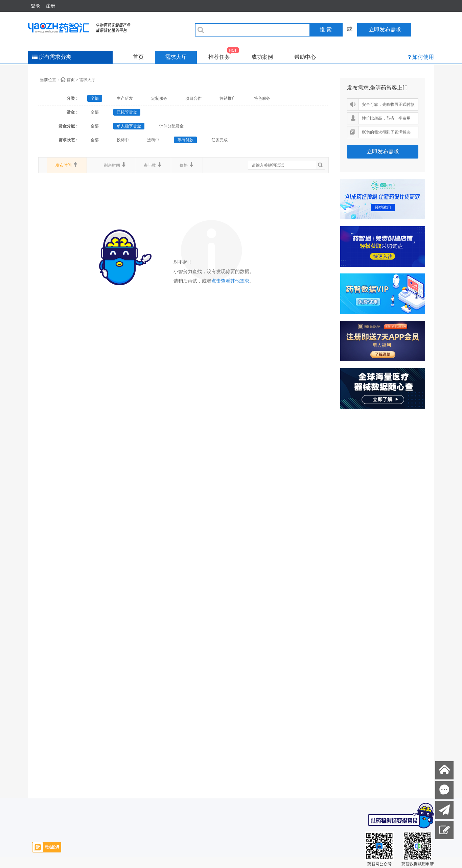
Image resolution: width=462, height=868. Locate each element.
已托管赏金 (127, 112)
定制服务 (159, 98)
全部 (95, 98)
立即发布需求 (383, 152)
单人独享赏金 (129, 126)
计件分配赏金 (171, 126)
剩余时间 (115, 165)
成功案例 (262, 57)
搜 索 (326, 30)
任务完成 (220, 140)
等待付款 (185, 140)
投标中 (123, 140)
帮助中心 (305, 57)
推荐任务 (224, 55)
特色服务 (262, 98)
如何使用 (423, 57)
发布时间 (67, 165)
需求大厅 (176, 57)
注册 (50, 6)
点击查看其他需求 (230, 281)
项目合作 (193, 98)
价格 (187, 165)
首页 (138, 57)
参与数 (153, 165)
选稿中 (153, 140)
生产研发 (125, 98)
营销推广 (228, 98)
